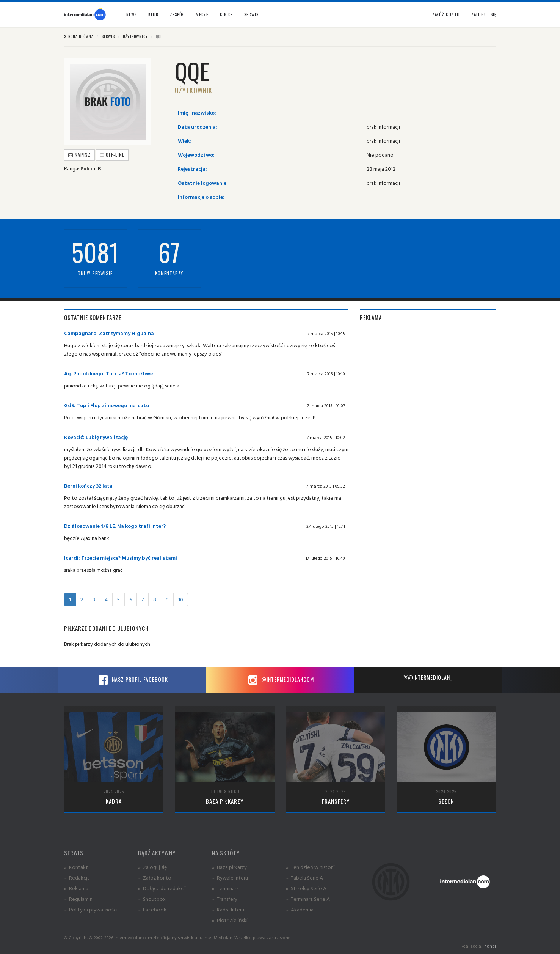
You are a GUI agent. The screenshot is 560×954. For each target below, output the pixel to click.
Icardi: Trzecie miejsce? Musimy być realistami (121, 558)
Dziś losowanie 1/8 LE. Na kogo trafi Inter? (115, 526)
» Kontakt (76, 867)
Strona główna (79, 36)
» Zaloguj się (152, 867)
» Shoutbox (152, 899)
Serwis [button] (251, 14)
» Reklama (76, 888)
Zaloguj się (484, 14)
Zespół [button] (177, 14)
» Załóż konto (155, 878)
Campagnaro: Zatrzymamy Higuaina (109, 333)
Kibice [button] (226, 14)
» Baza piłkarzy (229, 867)
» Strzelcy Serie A (306, 888)
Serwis (108, 36)
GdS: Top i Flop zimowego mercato (107, 405)
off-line (112, 155)
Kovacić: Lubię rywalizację (96, 437)
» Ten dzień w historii (310, 867)
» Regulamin (78, 899)
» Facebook (152, 909)
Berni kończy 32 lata (88, 486)
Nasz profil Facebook (132, 680)
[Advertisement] (428, 382)
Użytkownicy (135, 36)
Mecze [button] (202, 14)
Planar (490, 946)
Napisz (79, 155)
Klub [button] (153, 14)
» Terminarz (225, 888)
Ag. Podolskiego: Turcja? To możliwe (108, 373)
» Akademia (300, 909)
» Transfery (225, 899)
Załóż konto (446, 14)
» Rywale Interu (230, 878)
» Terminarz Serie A (308, 899)
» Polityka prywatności (91, 909)
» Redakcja (77, 878)
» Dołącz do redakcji (162, 888)
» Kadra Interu (228, 909)
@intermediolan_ (428, 677)
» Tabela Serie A (304, 878)
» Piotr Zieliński (230, 920)
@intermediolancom (280, 680)
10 (181, 599)
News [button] (132, 14)
